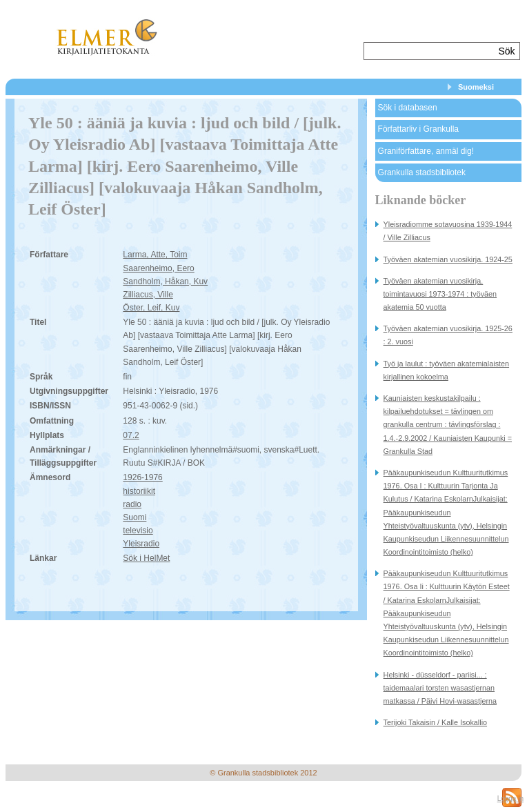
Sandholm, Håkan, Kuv (165, 281)
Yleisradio (141, 544)
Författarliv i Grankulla (418, 129)
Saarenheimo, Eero (158, 268)
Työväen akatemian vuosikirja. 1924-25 (448, 259)
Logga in (510, 799)
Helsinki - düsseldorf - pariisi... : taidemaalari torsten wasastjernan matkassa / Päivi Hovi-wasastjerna (440, 688)
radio (132, 504)
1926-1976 (142, 477)
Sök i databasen (408, 108)
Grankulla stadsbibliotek (422, 172)
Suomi (135, 517)
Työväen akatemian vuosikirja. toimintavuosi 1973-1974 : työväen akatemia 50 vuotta (440, 294)
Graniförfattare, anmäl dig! (426, 151)
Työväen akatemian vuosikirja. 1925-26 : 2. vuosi (448, 335)
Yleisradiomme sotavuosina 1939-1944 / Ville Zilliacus (448, 231)
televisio (138, 531)
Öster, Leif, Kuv (151, 308)
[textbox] (429, 51)
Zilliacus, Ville (148, 295)
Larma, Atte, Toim (155, 255)
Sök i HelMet (146, 558)
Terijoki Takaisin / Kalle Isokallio (435, 722)
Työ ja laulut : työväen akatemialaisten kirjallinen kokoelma (446, 370)
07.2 (131, 435)
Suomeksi (476, 87)
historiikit (139, 491)
